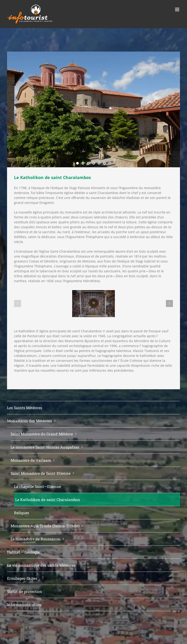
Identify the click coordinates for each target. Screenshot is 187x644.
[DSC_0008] (93, 304)
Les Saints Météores (25, 408)
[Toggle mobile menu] (178, 9)
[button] (18, 303)
